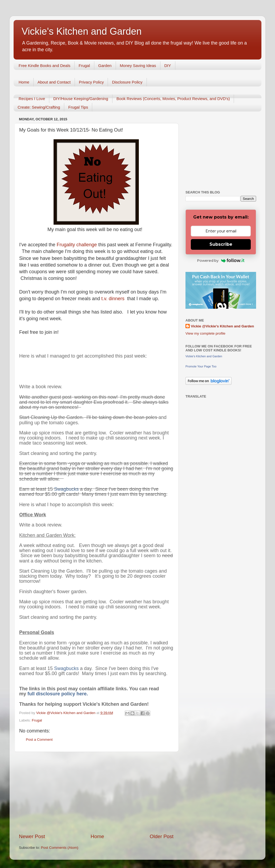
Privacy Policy (91, 82)
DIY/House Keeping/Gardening (81, 99)
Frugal (84, 66)
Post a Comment (39, 740)
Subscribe (221, 244)
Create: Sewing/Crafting (39, 107)
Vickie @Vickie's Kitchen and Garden (222, 326)
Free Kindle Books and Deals (45, 66)
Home (24, 82)
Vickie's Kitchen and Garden (82, 31)
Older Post (162, 836)
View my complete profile (205, 333)
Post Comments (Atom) (60, 848)
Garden (105, 66)
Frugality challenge (78, 245)
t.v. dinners (113, 299)
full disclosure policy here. (59, 694)
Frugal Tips (78, 107)
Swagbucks (66, 489)
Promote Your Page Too (201, 366)
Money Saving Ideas (138, 66)
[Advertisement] (96, 792)
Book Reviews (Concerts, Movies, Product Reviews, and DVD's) (173, 99)
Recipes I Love (32, 99)
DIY (168, 66)
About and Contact (54, 82)
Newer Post (32, 836)
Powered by (221, 260)
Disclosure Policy (127, 82)
